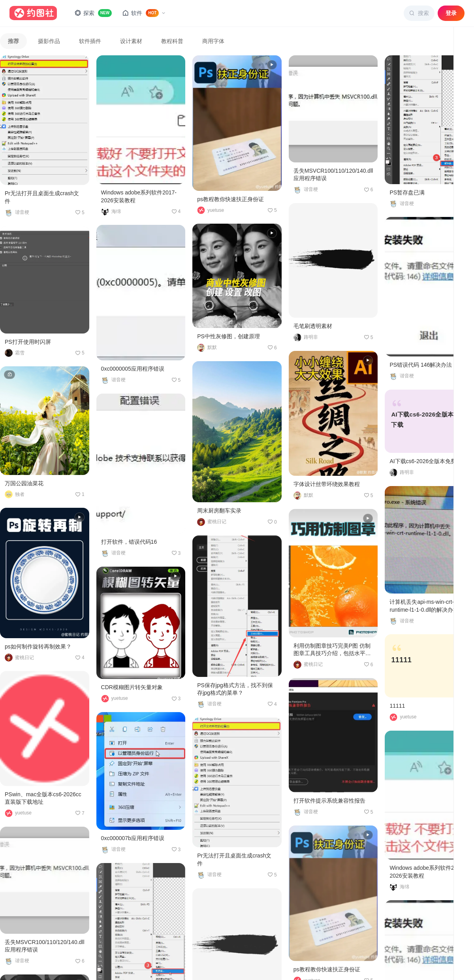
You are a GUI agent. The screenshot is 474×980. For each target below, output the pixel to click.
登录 (451, 13)
